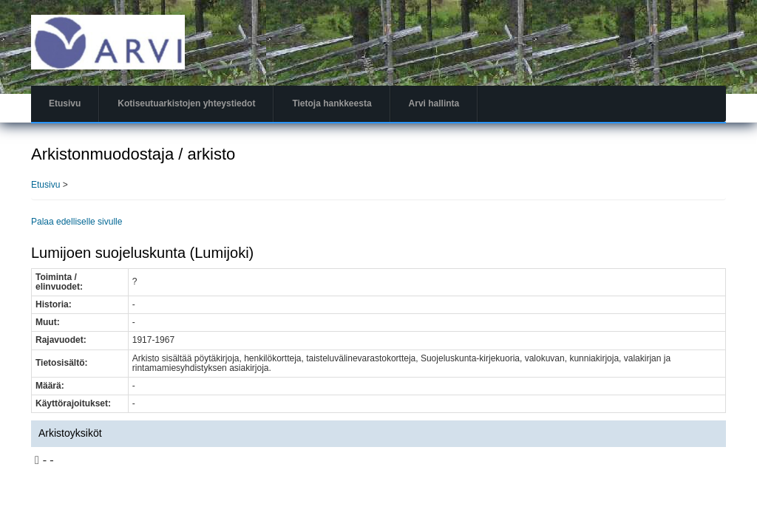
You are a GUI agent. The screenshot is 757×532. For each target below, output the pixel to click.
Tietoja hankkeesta (332, 103)
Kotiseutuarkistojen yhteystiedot (186, 103)
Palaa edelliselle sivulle (77, 222)
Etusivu (65, 103)
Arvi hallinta (434, 103)
